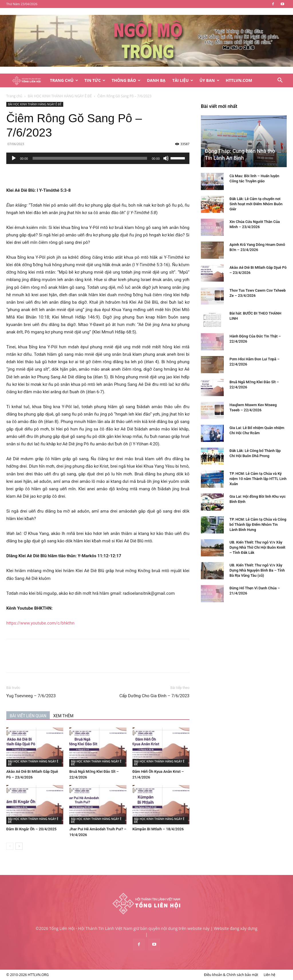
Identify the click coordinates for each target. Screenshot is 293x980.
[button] (280, 81)
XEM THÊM (63, 716)
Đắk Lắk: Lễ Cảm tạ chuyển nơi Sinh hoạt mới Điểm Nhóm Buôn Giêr (256, 204)
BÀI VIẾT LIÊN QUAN (28, 716)
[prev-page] (10, 846)
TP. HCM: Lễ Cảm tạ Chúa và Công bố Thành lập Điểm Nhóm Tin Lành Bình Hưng (258, 524)
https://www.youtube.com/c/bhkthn (40, 623)
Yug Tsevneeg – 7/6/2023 (31, 696)
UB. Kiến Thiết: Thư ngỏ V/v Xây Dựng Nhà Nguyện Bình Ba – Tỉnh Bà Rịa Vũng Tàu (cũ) (257, 570)
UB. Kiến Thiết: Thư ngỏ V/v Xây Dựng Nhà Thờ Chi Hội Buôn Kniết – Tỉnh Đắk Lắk (257, 547)
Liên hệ (269, 975)
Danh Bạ (156, 80)
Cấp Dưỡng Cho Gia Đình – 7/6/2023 (154, 696)
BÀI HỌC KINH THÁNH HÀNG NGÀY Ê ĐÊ (60, 96)
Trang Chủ (64, 80)
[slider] (90, 158)
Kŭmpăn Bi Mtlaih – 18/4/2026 (158, 829)
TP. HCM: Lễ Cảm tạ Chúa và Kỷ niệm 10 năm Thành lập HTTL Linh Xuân (258, 479)
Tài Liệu (183, 80)
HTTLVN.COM (239, 80)
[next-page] (19, 846)
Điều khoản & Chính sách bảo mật (231, 975)
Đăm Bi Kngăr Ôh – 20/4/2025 (31, 829)
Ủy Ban (209, 80)
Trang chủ (14, 96)
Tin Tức (95, 80)
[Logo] (26, 81)
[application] (98, 158)
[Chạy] (14, 158)
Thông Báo (126, 80)
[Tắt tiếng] (166, 158)
